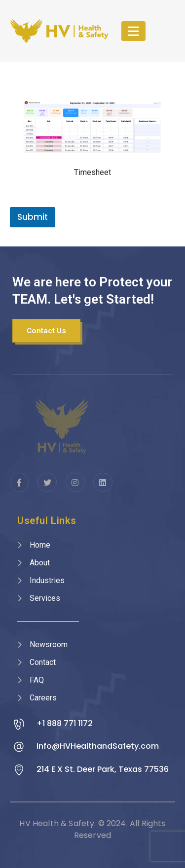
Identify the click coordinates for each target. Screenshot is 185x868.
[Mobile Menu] (133, 31)
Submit (33, 217)
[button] (46, 331)
